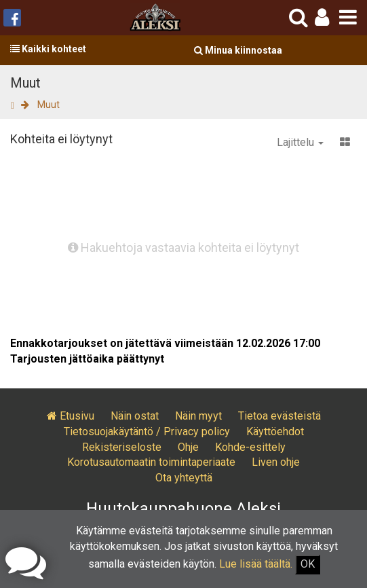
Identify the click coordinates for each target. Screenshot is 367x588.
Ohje (188, 447)
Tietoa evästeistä (279, 416)
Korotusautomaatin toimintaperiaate (151, 462)
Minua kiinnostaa (238, 50)
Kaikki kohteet (48, 49)
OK (308, 564)
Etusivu (71, 416)
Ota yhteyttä (184, 478)
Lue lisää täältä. (256, 564)
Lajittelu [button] (300, 142)
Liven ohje (276, 462)
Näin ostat (135, 416)
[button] (322, 17)
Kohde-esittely (250, 447)
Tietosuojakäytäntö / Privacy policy (147, 431)
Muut (49, 105)
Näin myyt (198, 416)
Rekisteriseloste (122, 447)
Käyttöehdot (275, 431)
